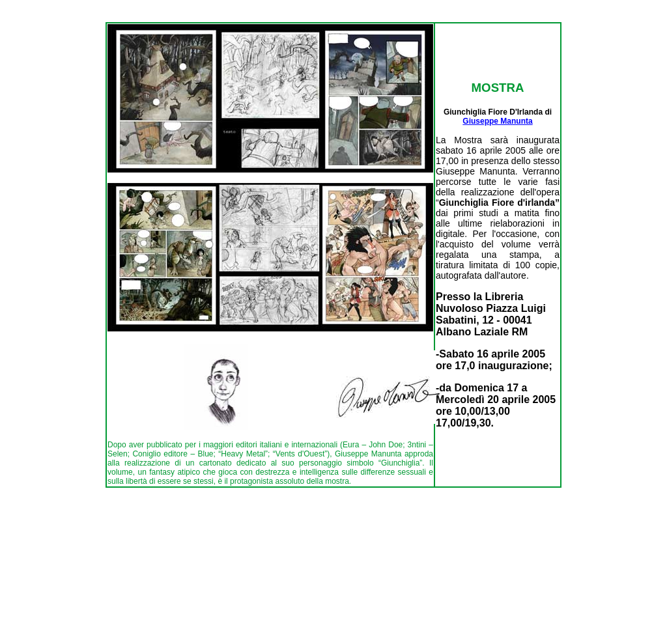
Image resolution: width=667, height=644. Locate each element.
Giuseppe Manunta (497, 121)
